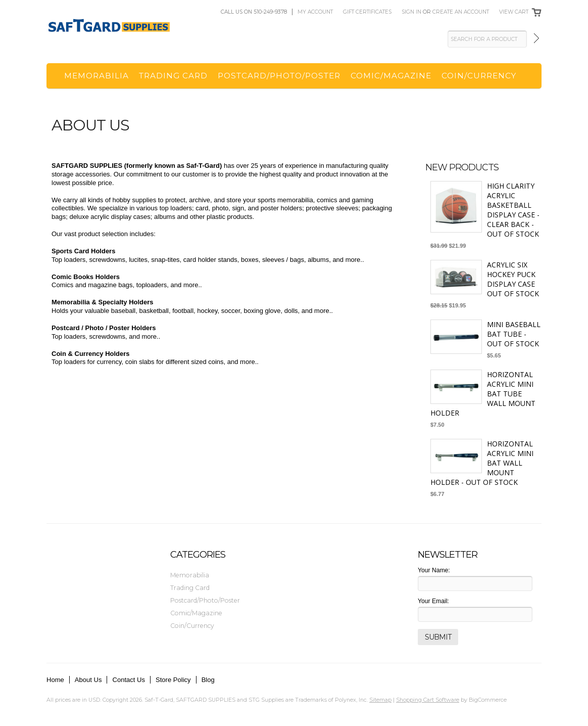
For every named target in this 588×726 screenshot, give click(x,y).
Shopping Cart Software (428, 700)
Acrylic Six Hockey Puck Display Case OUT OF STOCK (513, 279)
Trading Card (173, 76)
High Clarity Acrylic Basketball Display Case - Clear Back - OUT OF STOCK (513, 210)
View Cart (514, 12)
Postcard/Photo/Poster (279, 76)
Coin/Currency (479, 76)
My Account (315, 12)
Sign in (411, 12)
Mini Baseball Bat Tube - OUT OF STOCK (514, 334)
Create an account (461, 12)
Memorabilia (96, 76)
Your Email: (433, 601)
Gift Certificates (367, 12)
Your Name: (434, 570)
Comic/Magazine (391, 76)
